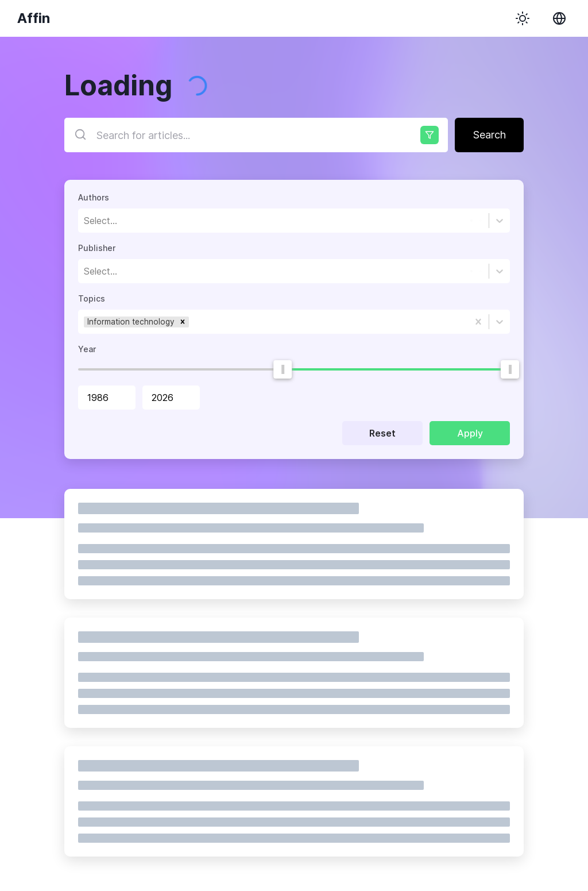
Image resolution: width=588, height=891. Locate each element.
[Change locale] (559, 18)
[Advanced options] (430, 135)
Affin (34, 18)
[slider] (283, 369)
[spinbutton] (107, 398)
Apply (470, 433)
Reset (382, 433)
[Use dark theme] (523, 18)
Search (490, 135)
